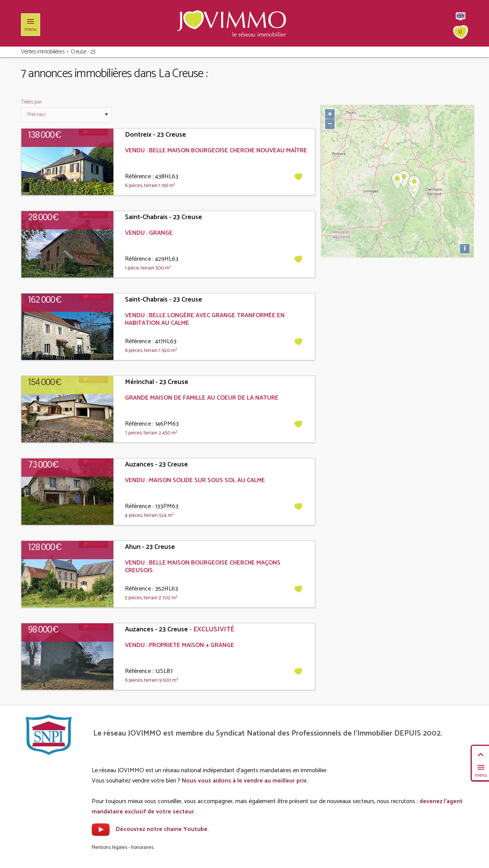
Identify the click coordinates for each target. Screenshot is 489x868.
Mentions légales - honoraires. (123, 848)
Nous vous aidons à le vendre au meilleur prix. (245, 781)
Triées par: (32, 102)
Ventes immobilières (43, 52)
